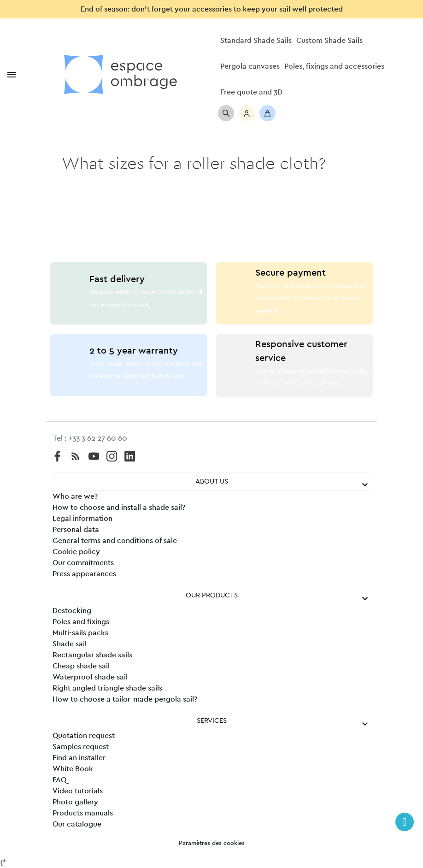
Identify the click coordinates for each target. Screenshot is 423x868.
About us (212, 481)
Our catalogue (77, 824)
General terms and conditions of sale (115, 541)
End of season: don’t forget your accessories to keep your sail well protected (212, 9)
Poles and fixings (81, 622)
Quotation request (84, 736)
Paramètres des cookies (212, 843)
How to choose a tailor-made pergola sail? (125, 699)
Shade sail (70, 644)
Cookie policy (76, 552)
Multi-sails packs (80, 633)
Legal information (82, 519)
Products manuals (83, 813)
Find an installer (79, 758)
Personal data (76, 530)
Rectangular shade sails (92, 655)
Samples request (81, 747)
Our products (212, 595)
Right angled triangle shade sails (107, 688)
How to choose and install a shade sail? (119, 508)
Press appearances (84, 574)
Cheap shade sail (81, 666)
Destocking (72, 611)
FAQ (59, 780)
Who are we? (75, 496)
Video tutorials (78, 791)
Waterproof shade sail (90, 677)
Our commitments (83, 563)
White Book (73, 769)
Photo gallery (75, 802)
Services (212, 721)
